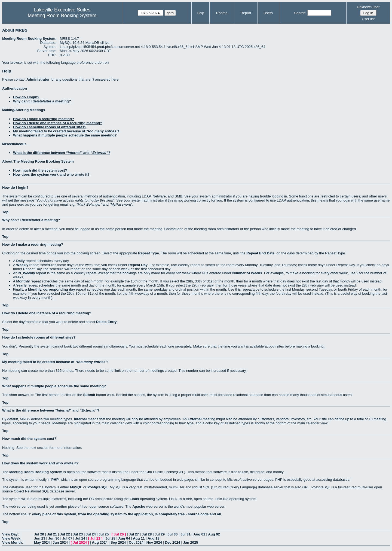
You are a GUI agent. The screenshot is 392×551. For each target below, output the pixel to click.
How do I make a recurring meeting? (44, 119)
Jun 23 (40, 538)
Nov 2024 (154, 542)
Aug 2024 (100, 542)
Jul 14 (80, 538)
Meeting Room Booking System (62, 16)
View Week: (12, 538)
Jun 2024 (60, 542)
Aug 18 (153, 538)
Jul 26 (119, 534)
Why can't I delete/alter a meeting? (42, 101)
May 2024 (42, 542)
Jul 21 (52, 534)
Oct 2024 (136, 542)
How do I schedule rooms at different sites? (50, 127)
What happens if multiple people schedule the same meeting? (65, 135)
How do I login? (26, 97)
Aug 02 (214, 534)
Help (200, 13)
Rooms (222, 13)
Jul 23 (78, 534)
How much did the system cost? (40, 170)
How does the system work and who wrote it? (51, 174)
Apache (139, 506)
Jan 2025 (190, 542)
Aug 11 (139, 538)
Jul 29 (160, 534)
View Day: (10, 534)
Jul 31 (186, 534)
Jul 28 (147, 534)
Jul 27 (134, 534)
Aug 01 (199, 534)
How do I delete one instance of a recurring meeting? (58, 123)
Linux (134, 499)
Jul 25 (104, 534)
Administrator (38, 79)
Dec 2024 (172, 542)
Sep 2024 (118, 542)
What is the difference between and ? (62, 153)
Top (5, 212)
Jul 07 (67, 538)
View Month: (13, 542)
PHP (55, 480)
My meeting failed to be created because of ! (66, 131)
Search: (300, 13)
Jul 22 (65, 534)
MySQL (76, 487)
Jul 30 (173, 534)
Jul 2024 (80, 542)
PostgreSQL (98, 487)
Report (246, 13)
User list (368, 19)
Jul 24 (91, 534)
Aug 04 (124, 538)
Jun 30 (54, 538)
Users (268, 13)
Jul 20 (39, 534)
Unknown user (368, 7)
